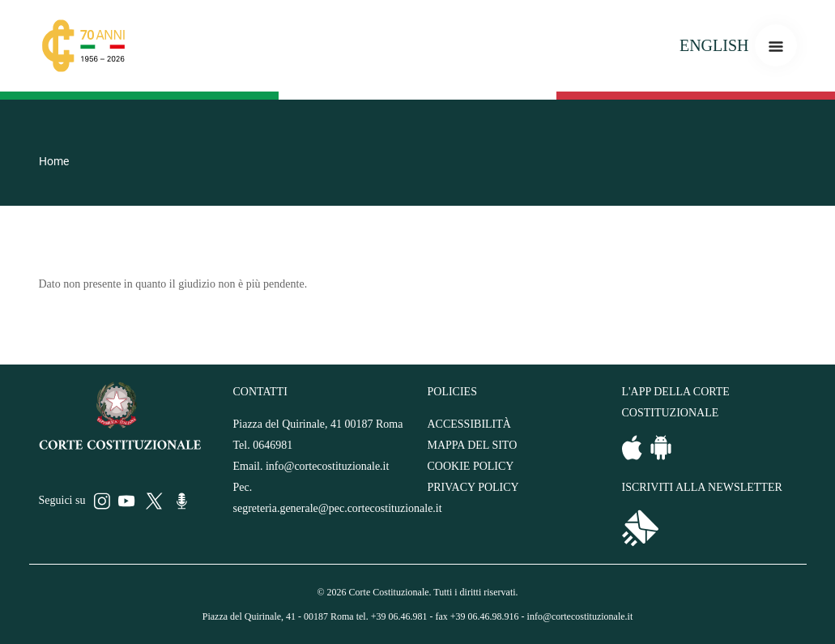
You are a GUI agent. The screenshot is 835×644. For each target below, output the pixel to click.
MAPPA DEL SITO (473, 445)
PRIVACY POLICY (473, 487)
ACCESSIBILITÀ (469, 424)
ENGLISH (714, 45)
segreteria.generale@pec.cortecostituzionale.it (338, 508)
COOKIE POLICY (471, 466)
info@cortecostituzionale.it (327, 466)
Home (54, 161)
